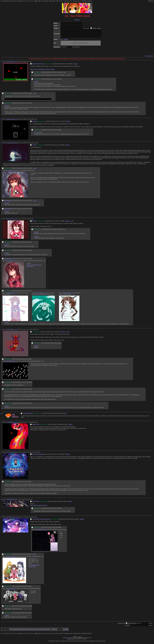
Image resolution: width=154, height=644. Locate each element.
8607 (30, 244)
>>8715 (72, 223)
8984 (60, 81)
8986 (31, 95)
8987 (30, 105)
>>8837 (7, 617)
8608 (30, 252)
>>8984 (64, 74)
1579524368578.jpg (11, 172)
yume (11, 1)
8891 (30, 614)
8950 (63, 146)
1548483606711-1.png (42, 294)
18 (48, 631)
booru (79, 1)
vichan (80, 638)
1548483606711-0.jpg (12, 294)
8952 (31, 202)
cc (31, 1)
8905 (31, 384)
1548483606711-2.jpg (68, 294)
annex (61, 1)
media (19, 1)
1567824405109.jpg (11, 590)
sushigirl (84, 1)
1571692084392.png (12, 424)
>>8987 (35, 95)
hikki (40, 1)
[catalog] (77, 20)
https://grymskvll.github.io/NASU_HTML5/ (42, 71)
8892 (66, 503)
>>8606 (7, 246)
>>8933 (68, 333)
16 (43, 631)
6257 (59, 333)
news (47, 1)
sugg (35, 1)
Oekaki (66, 41)
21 (56, 631)
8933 (30, 405)
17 (45, 631)
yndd (5, 1)
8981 (71, 65)
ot (29, 1)
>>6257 (7, 408)
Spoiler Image (97, 28)
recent (57, 1)
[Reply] (76, 65)
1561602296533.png (41, 531)
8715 (30, 292)
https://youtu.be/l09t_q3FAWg (34, 567)
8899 (60, 510)
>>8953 (35, 202)
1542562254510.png (12, 262)
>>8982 (36, 83)
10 (27, 631)
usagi (75, 1)
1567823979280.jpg (11, 363)
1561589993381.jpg (12, 518)
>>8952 (35, 170)
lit (16, 1)
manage (66, 1)
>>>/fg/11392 (38, 134)
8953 (31, 210)
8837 (30, 556)
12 (33, 631)
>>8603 (7, 324)
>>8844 (36, 347)
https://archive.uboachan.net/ (39, 507)
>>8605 (36, 234)
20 (53, 631)
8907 (66, 426)
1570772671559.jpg (12, 454)
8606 (60, 231)
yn (2, 1)
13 (35, 631)
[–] (2, 63)
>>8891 (34, 556)
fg (8, 1)
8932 (30, 390)
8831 (77, 521)
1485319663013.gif (11, 331)
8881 (30, 588)
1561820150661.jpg (11, 558)
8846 (60, 345)
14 (38, 631)
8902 (63, 456)
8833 (60, 529)
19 (51, 631)
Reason (128, 627)
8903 (30, 483)
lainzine (89, 1)
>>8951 (7, 205)
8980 (60, 131)
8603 (63, 222)
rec (43, 1)
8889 (30, 607)
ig (25, 1)
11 (30, 631)
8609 (30, 260)
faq (53, 1)
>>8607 (64, 231)
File (62, 41)
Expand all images (149, 57)
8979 (64, 123)
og (22, 1)
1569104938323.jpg (12, 501)
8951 (31, 170)
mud (71, 1)
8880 (30, 361)
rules (50, 1)
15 (40, 631)
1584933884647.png (12, 63)
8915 (60, 415)
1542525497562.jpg (12, 220)
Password (134, 625)
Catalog (66, 631)
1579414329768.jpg (12, 144)
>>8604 (36, 238)
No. (69, 65)
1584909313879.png (12, 121)
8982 (60, 74)
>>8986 (7, 107)
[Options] (151, 1)
